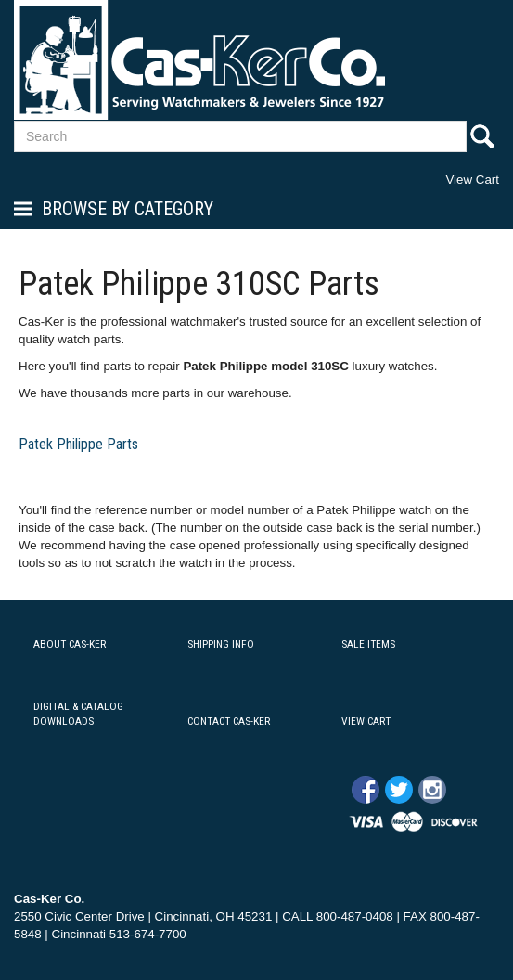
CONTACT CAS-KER (229, 721)
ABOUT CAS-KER (70, 644)
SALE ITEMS (368, 644)
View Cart (472, 180)
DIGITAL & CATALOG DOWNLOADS (78, 714)
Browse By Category (128, 209)
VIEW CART (366, 721)
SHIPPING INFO (221, 644)
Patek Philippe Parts (78, 444)
